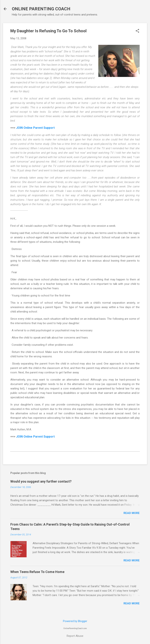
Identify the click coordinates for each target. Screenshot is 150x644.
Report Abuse (75, 636)
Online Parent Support (39, 128)
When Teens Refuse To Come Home (37, 572)
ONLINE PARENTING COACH (41, 9)
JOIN (20, 128)
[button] (137, 31)
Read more (132, 513)
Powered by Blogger (75, 621)
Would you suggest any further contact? (41, 481)
